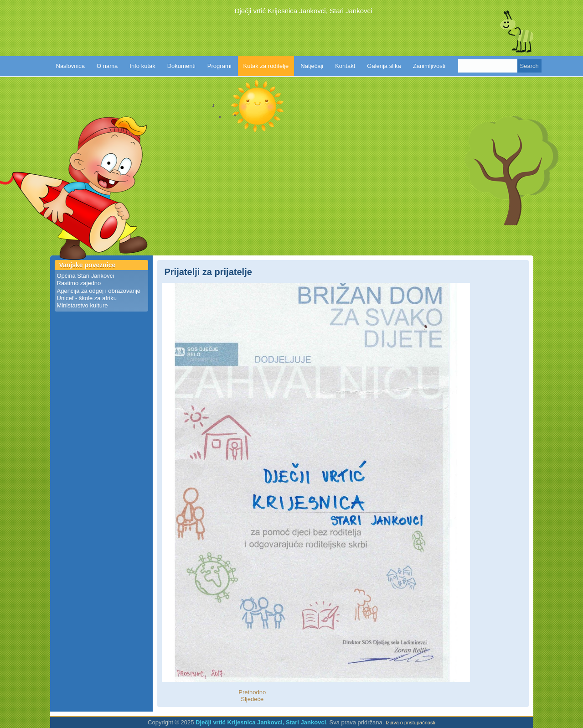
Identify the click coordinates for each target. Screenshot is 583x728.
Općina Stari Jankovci (86, 276)
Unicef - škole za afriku (87, 298)
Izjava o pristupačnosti (410, 723)
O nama (107, 66)
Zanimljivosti (429, 66)
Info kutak (142, 66)
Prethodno (252, 692)
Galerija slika (384, 66)
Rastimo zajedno (79, 283)
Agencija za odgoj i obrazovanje (99, 291)
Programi (219, 66)
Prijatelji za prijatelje (208, 272)
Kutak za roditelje (266, 66)
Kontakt (345, 66)
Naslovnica (71, 66)
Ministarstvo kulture (83, 305)
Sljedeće (252, 699)
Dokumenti (181, 66)
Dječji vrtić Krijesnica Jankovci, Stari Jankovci (304, 11)
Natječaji (312, 66)
